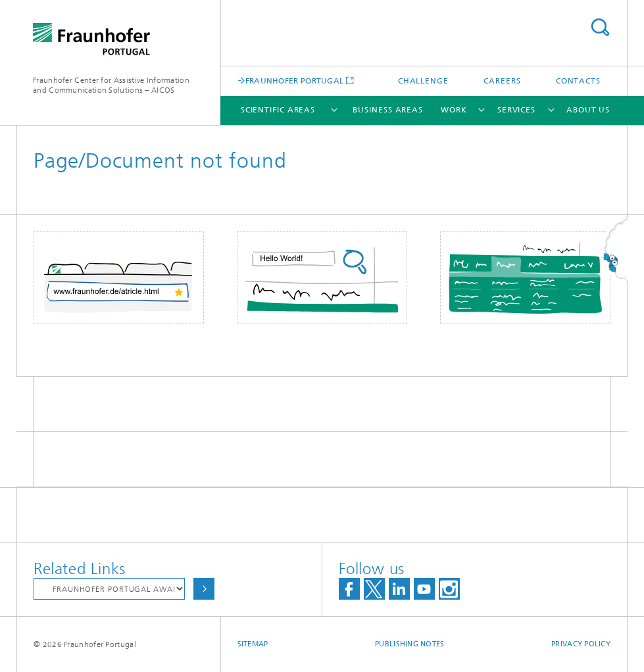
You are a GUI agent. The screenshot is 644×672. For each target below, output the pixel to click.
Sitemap (253, 644)
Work (454, 110)
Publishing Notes (409, 644)
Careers (502, 81)
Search (600, 27)
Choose (204, 589)
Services (516, 110)
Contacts (578, 81)
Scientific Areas (278, 110)
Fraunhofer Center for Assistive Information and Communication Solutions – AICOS (111, 85)
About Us (588, 110)
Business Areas (388, 110)
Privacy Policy (581, 644)
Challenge (423, 81)
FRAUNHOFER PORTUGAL (295, 81)
